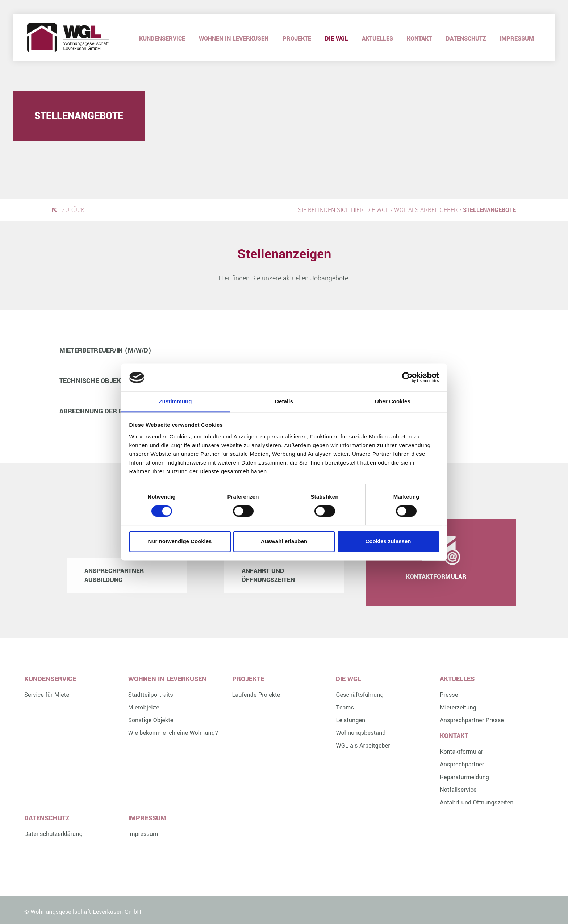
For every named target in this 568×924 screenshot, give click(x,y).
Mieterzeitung (458, 707)
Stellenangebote (79, 116)
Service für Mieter (48, 695)
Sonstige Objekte (151, 720)
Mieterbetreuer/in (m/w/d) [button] (105, 350)
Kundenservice (162, 39)
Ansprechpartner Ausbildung (114, 575)
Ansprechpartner (462, 764)
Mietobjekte (144, 707)
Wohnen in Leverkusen (234, 39)
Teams (345, 707)
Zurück (73, 210)
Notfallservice (458, 790)
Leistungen (350, 720)
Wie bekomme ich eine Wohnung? (173, 733)
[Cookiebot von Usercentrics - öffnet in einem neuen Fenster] (407, 378)
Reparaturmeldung (464, 777)
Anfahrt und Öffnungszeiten (268, 575)
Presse (449, 695)
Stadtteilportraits (151, 695)
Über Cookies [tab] (393, 401)
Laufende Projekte (256, 695)
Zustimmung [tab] (176, 401)
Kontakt (419, 39)
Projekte (297, 39)
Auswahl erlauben (284, 541)
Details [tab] (284, 401)
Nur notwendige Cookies (180, 541)
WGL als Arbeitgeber (426, 210)
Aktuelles (377, 39)
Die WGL (337, 39)
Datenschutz (466, 39)
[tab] (284, 350)
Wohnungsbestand (361, 733)
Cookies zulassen (388, 541)
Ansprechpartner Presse (472, 720)
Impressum (517, 39)
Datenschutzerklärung (53, 834)
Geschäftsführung (360, 695)
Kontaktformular (441, 577)
